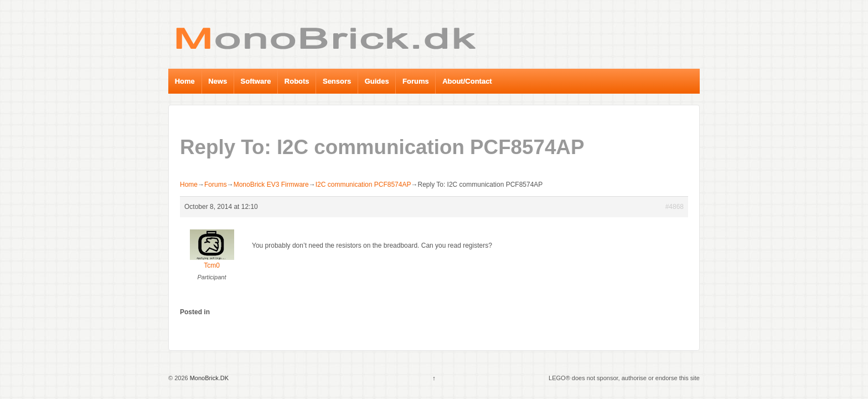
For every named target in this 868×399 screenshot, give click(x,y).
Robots (297, 81)
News (218, 81)
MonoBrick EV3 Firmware (271, 185)
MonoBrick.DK (208, 378)
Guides (377, 81)
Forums (416, 81)
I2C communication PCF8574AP (363, 185)
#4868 (675, 207)
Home (185, 81)
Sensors (337, 81)
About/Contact (467, 81)
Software (256, 81)
